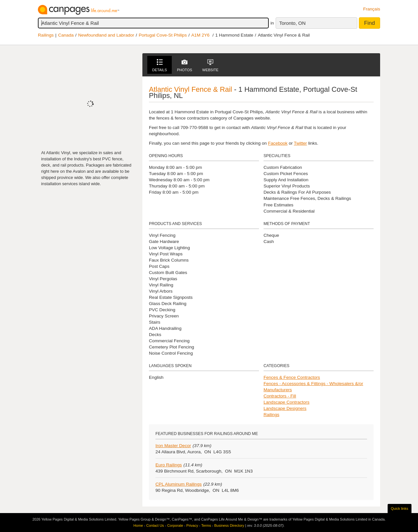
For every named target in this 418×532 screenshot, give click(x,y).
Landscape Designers (285, 408)
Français (372, 9)
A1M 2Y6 (201, 35)
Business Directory (229, 525)
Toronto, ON (292, 23)
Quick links (400, 508)
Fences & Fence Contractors (292, 377)
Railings (46, 35)
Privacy (192, 525)
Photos (185, 65)
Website (210, 65)
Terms (206, 525)
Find (370, 23)
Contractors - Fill (280, 396)
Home (138, 525)
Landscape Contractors (287, 402)
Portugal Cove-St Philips (163, 35)
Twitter (300, 143)
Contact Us (155, 525)
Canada (66, 35)
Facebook (278, 143)
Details (160, 65)
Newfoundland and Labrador (106, 35)
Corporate (175, 525)
